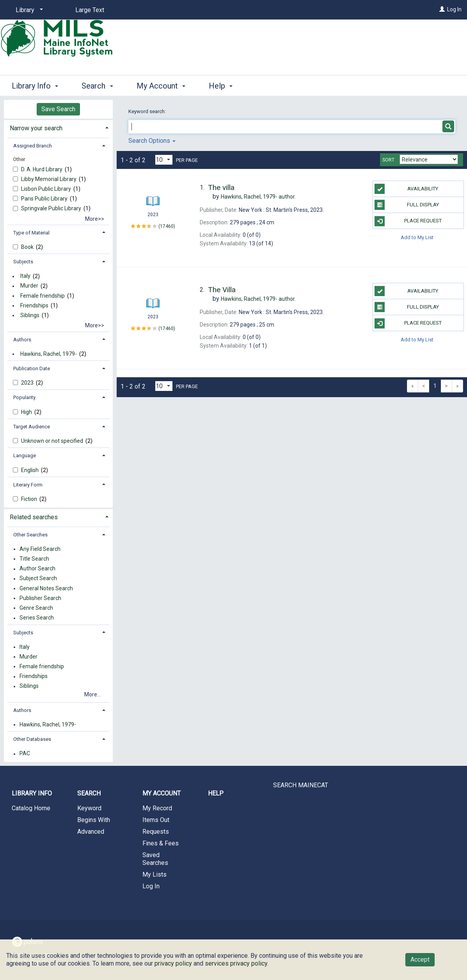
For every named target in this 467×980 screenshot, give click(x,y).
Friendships (34, 305)
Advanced (91, 832)
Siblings (30, 315)
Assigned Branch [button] (33, 146)
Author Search (37, 569)
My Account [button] (161, 86)
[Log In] (442, 9)
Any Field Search (40, 549)
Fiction (30, 499)
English (30, 470)
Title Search (34, 559)
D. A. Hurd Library (42, 169)
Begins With (94, 820)
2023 (28, 383)
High (27, 412)
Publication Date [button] (32, 368)
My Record (157, 808)
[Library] (28, 10)
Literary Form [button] (28, 485)
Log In (454, 9)
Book (28, 247)
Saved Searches (155, 859)
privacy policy (173, 963)
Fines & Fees (161, 843)
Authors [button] (22, 340)
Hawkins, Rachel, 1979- (49, 354)
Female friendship (43, 296)
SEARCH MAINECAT (301, 785)
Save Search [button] (58, 109)
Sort (388, 160)
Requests (156, 832)
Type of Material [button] (31, 233)
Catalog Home (31, 808)
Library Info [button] (35, 86)
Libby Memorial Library (49, 179)
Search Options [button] (152, 141)
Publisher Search (40, 598)
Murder (29, 286)
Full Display (407, 205)
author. (258, 197)
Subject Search (38, 579)
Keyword (89, 808)
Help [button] (221, 86)
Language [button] (25, 455)
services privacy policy (236, 963)
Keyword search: (148, 111)
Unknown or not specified (53, 441)
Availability (406, 189)
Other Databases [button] (32, 739)
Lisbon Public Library (47, 189)
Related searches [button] (34, 517)
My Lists (154, 874)
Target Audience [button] (32, 427)
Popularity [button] (24, 397)
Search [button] (97, 86)
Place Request (408, 221)
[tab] (58, 127)
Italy (25, 276)
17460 (167, 226)
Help (216, 793)
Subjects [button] (23, 262)
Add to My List (417, 237)
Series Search (37, 618)
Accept (420, 960)
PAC (25, 754)
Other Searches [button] (30, 535)
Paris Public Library (45, 199)
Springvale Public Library (52, 208)
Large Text (90, 10)
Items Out (156, 820)
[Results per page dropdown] (164, 160)
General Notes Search (46, 588)
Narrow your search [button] (36, 128)
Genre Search (36, 608)
